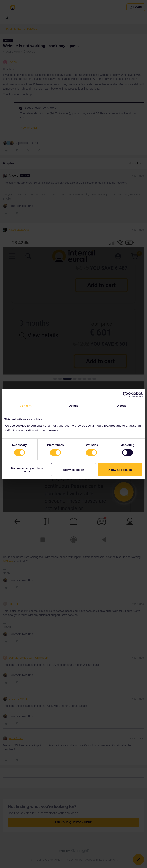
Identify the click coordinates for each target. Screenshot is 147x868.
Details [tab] (73, 406)
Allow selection (73, 470)
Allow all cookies (120, 470)
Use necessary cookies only (27, 470)
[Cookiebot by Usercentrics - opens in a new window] (126, 394)
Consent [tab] (26, 406)
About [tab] (121, 406)
